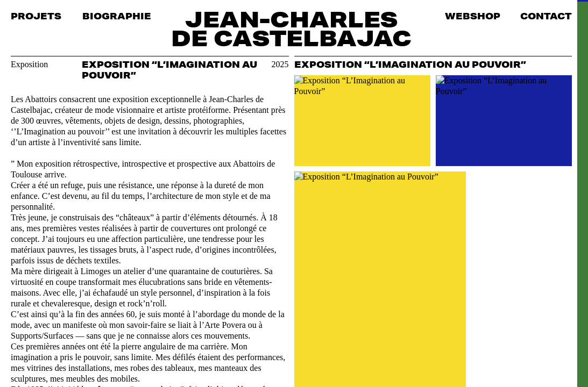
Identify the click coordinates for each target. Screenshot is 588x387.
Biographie (117, 16)
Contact (546, 16)
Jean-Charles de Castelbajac (291, 28)
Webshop (473, 16)
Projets (36, 16)
